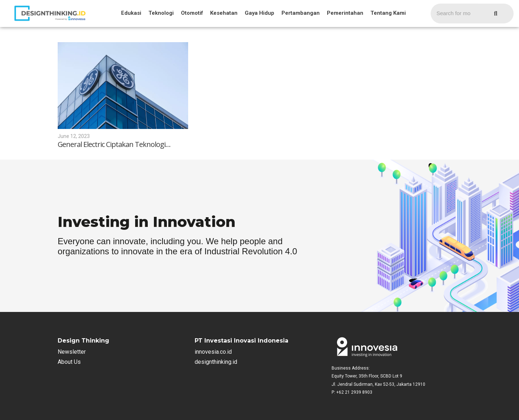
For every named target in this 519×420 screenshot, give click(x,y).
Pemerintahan (345, 13)
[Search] (454, 14)
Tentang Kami (388, 13)
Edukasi (131, 13)
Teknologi (161, 13)
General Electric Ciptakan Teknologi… (114, 144)
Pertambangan (301, 13)
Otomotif (192, 13)
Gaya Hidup (259, 13)
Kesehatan (224, 13)
